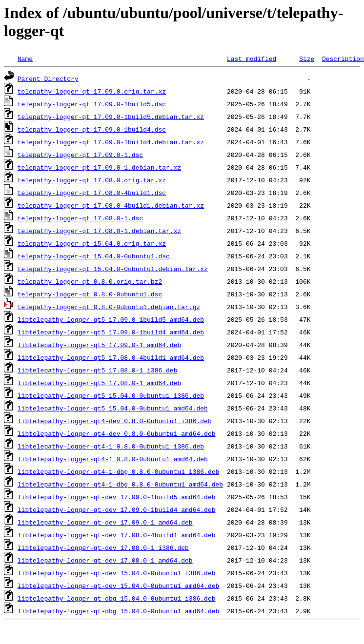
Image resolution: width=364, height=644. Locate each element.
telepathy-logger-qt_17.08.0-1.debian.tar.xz (99, 231)
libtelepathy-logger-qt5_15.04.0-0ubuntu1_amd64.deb (113, 408)
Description (343, 59)
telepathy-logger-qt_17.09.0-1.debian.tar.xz (99, 167)
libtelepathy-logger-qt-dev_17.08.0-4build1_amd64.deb (117, 535)
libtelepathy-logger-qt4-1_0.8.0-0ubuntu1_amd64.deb (113, 459)
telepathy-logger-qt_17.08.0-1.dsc (80, 218)
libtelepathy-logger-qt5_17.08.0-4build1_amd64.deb (111, 357)
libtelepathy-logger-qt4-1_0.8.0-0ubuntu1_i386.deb (111, 446)
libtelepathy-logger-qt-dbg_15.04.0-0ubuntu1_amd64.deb (118, 611)
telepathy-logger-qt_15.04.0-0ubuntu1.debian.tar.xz (113, 269)
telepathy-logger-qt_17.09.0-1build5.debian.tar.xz (111, 117)
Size (307, 59)
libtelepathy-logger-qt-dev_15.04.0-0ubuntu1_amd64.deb (118, 585)
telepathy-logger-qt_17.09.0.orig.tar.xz (92, 91)
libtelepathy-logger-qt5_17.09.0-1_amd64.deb (99, 345)
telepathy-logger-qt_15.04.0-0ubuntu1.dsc (94, 256)
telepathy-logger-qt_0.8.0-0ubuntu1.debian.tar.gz (109, 307)
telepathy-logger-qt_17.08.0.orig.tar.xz (92, 180)
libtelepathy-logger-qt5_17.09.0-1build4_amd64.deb (111, 332)
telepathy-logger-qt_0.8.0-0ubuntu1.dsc (90, 294)
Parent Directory (48, 78)
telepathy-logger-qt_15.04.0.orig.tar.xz (92, 243)
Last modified (252, 59)
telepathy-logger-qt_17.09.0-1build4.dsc (92, 129)
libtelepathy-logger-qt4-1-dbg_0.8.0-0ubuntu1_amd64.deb (120, 484)
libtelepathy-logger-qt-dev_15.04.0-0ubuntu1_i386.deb (117, 573)
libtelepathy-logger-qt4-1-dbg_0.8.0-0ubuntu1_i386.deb (118, 471)
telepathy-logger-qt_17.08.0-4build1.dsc (92, 193)
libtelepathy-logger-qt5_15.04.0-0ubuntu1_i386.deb (111, 395)
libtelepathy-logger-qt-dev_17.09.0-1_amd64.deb (105, 522)
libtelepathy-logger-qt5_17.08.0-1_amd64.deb (99, 383)
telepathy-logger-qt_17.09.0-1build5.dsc (92, 104)
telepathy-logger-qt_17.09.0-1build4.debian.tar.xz (111, 142)
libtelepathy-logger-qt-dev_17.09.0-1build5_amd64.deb (117, 497)
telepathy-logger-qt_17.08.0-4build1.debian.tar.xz (111, 205)
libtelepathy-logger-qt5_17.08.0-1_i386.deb (98, 370)
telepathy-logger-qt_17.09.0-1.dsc (80, 155)
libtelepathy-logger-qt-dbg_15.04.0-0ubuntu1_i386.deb (117, 598)
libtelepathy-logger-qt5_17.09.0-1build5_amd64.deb (111, 319)
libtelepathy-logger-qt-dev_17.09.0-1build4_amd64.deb (117, 509)
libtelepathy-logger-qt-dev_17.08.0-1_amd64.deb (105, 560)
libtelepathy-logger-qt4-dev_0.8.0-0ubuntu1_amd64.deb (117, 433)
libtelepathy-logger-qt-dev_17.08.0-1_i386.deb (103, 547)
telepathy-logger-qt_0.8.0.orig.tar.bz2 (90, 281)
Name (25, 59)
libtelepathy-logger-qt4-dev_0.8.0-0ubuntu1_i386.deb (115, 421)
